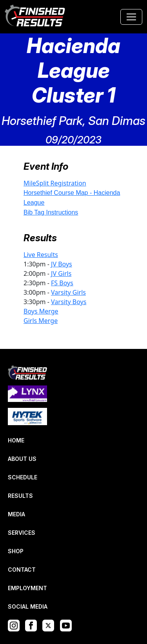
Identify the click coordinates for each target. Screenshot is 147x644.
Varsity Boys (69, 302)
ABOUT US (22, 459)
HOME (16, 440)
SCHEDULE (23, 477)
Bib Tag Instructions (51, 212)
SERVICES (22, 533)
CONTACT (22, 570)
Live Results (41, 255)
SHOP (16, 551)
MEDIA (16, 514)
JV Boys (62, 264)
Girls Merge (41, 321)
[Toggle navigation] (131, 17)
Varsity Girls (68, 292)
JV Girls (61, 273)
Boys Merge (41, 311)
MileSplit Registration (55, 183)
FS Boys (62, 283)
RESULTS (20, 496)
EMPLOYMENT (27, 588)
